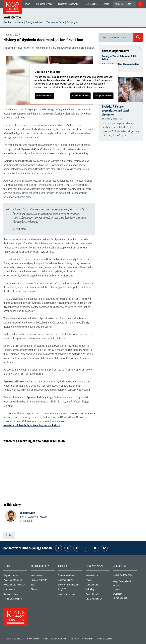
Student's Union (98, 585)
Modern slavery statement (55, 639)
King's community (98, 599)
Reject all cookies (80, 96)
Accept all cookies (103, 96)
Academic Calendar (70, 595)
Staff (129, 4)
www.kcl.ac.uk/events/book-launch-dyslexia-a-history (32, 426)
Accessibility (88, 639)
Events (98, 581)
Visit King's (98, 590)
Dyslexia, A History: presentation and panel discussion (115, 110)
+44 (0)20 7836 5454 (123, 575)
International (15, 590)
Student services (70, 576)
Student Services (46, 5)
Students (119, 4)
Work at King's (98, 595)
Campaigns (72, 23)
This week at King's (55, 23)
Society (9, 535)
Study (30, 5)
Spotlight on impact (35, 23)
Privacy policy (33, 639)
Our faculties (94, 5)
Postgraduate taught (15, 581)
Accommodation (70, 581)
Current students (43, 581)
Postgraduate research (15, 585)
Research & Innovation (71, 5)
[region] (74, 84)
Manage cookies (104, 639)
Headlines (8, 23)
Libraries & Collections (70, 585)
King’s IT (70, 590)
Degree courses (15, 576)
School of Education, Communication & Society (120, 66)
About (108, 5)
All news (19, 23)
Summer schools (15, 595)
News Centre (12, 17)
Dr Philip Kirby (27, 513)
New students (43, 576)
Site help (75, 639)
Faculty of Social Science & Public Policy (119, 58)
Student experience (15, 599)
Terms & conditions (14, 639)
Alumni (43, 590)
